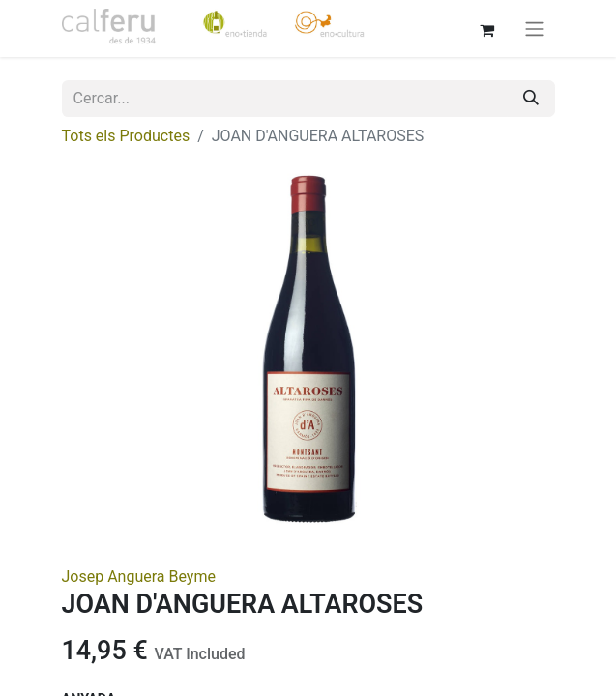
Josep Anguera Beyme (139, 577)
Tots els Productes (126, 136)
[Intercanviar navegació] (535, 29)
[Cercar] (531, 99)
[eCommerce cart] (487, 28)
